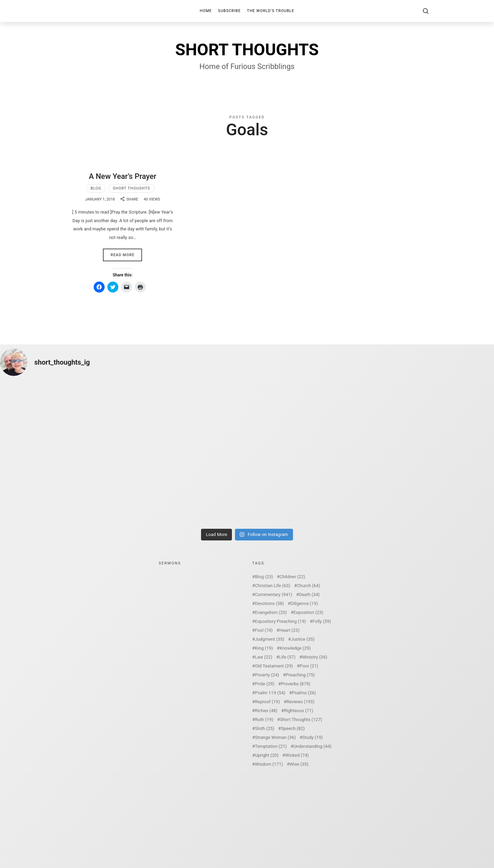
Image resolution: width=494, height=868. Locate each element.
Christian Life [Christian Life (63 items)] (273, 586)
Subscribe (230, 11)
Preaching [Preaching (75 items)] (300, 675)
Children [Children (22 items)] (292, 577)
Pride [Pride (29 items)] (265, 684)
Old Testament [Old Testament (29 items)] (274, 666)
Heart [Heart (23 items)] (289, 630)
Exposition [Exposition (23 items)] (308, 612)
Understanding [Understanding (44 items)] (312, 746)
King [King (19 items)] (264, 648)
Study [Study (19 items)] (312, 737)
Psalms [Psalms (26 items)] (304, 693)
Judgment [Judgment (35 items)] (270, 639)
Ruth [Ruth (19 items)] (264, 719)
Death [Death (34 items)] (309, 595)
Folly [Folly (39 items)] (322, 621)
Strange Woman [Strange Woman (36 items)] (275, 737)
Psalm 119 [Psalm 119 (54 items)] (270, 693)
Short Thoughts (131, 188)
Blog (96, 188)
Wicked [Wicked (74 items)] (297, 755)
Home (206, 11)
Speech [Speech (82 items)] (293, 728)
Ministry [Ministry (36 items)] (314, 657)
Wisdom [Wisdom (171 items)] (269, 764)
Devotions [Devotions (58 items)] (269, 603)
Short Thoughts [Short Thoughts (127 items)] (301, 719)
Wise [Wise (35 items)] (299, 764)
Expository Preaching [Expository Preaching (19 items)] (280, 621)
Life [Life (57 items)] (287, 657)
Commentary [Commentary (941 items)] (274, 595)
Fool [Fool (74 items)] (264, 630)
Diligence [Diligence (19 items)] (304, 603)
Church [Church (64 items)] (308, 586)
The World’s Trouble (271, 11)
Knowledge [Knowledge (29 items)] (295, 648)
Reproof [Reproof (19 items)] (267, 702)
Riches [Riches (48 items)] (266, 711)
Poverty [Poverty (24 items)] (267, 675)
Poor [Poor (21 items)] (309, 666)
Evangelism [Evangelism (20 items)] (271, 612)
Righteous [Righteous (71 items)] (299, 711)
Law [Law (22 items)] (264, 657)
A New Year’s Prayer (123, 176)
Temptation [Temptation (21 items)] (271, 746)
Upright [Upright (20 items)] (267, 755)
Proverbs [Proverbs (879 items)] (296, 684)
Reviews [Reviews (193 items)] (301, 702)
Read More (122, 255)
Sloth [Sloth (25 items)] (265, 728)
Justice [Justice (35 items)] (303, 639)
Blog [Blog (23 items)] (264, 577)
